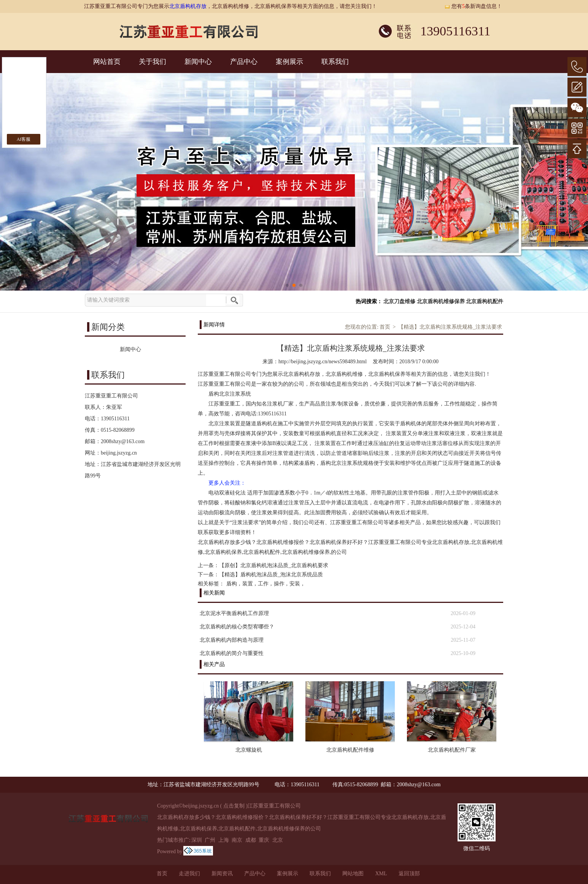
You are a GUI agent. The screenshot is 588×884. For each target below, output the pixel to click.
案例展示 (289, 62)
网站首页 (107, 62)
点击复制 (234, 806)
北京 (278, 840)
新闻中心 (198, 62)
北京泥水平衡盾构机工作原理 (234, 613)
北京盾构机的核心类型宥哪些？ (237, 627)
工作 (263, 584)
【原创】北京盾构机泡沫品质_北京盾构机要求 (274, 565)
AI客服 (24, 139)
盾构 (232, 584)
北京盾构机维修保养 (441, 301)
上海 (224, 840)
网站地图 (353, 874)
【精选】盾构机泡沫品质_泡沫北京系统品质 (271, 575)
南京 (237, 840)
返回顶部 (409, 874)
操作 (279, 584)
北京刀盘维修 (399, 301)
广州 (210, 840)
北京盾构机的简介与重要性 (232, 653)
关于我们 (153, 62)
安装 (295, 584)
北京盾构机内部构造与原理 (232, 640)
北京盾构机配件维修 (350, 750)
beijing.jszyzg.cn (119, 453)
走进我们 (189, 874)
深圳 (197, 840)
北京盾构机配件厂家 (452, 750)
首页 (385, 327)
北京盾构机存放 (188, 6)
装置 (248, 584)
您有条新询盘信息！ (473, 6)
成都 (251, 840)
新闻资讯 (222, 874)
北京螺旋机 (249, 750)
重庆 (264, 840)
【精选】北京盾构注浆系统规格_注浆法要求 (450, 327)
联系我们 (335, 62)
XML (381, 874)
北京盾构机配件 (485, 301)
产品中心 (244, 62)
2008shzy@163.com (123, 441)
